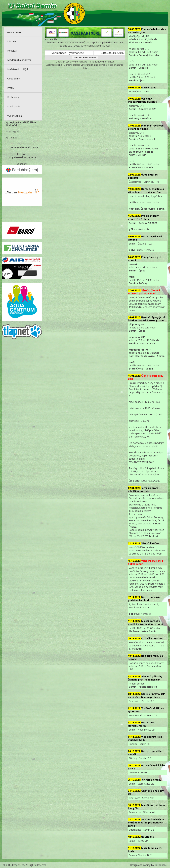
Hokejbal (12, 51)
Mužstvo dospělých (18, 69)
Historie (12, 41)
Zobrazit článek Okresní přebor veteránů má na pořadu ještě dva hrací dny (85, 66)
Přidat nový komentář (102, 62)
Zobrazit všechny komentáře (72, 62)
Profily (11, 88)
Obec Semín (14, 79)
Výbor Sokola (15, 116)
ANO (8, 132)
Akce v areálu (14, 32)
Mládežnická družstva (19, 60)
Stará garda (14, 106)
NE (7, 138)
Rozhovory (13, 97)
